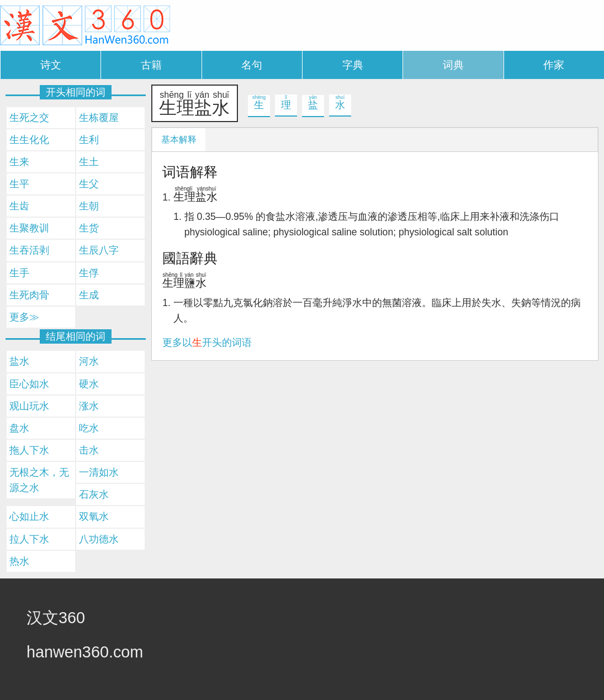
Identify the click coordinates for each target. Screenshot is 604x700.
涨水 (89, 406)
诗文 (51, 65)
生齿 (19, 206)
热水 (19, 561)
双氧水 (94, 517)
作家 (554, 65)
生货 (89, 228)
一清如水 (99, 472)
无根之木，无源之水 (39, 480)
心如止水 (29, 517)
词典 (453, 65)
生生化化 (29, 140)
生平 (19, 184)
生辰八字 (99, 250)
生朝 (89, 206)
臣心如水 (29, 384)
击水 (89, 450)
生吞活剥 (29, 250)
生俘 (89, 273)
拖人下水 (29, 450)
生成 (89, 295)
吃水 (89, 428)
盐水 (19, 361)
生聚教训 (29, 228)
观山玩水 (29, 406)
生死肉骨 (29, 295)
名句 (252, 65)
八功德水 (99, 539)
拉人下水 (29, 539)
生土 (89, 162)
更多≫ (24, 317)
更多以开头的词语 (207, 343)
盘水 (19, 428)
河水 (89, 361)
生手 (19, 273)
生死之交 (29, 118)
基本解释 (179, 140)
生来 (19, 162)
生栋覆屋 (99, 118)
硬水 (89, 384)
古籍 (151, 65)
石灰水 (94, 494)
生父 (89, 184)
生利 (89, 140)
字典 (353, 65)
